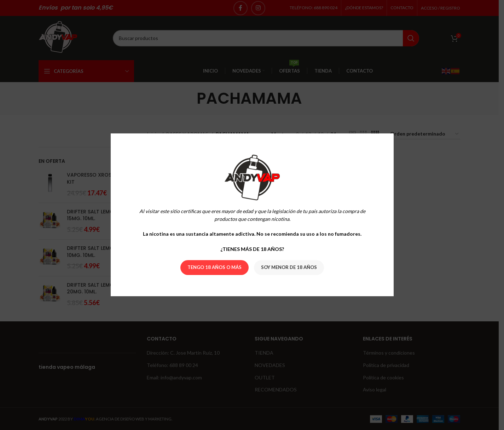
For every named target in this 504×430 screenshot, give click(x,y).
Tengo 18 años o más (215, 268)
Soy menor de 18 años (289, 268)
